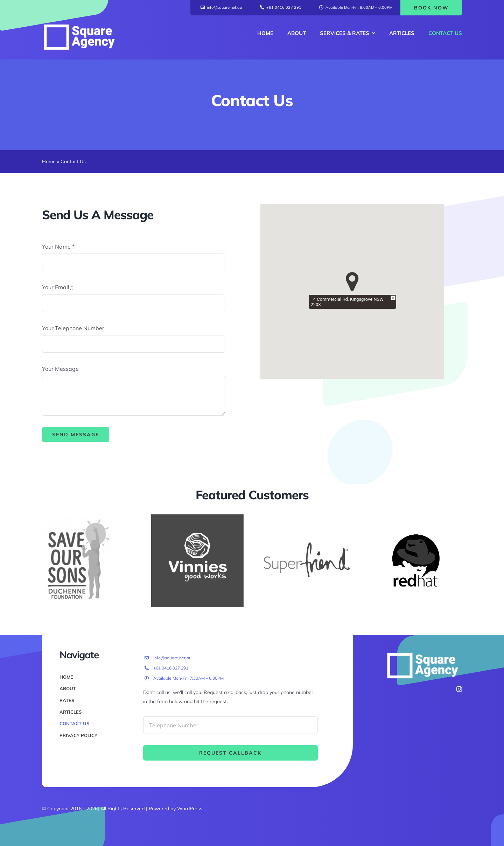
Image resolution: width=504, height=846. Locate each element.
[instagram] (459, 689)
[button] (352, 282)
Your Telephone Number (73, 328)
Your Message (60, 369)
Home (49, 161)
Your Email (58, 287)
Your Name (58, 247)
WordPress (190, 809)
